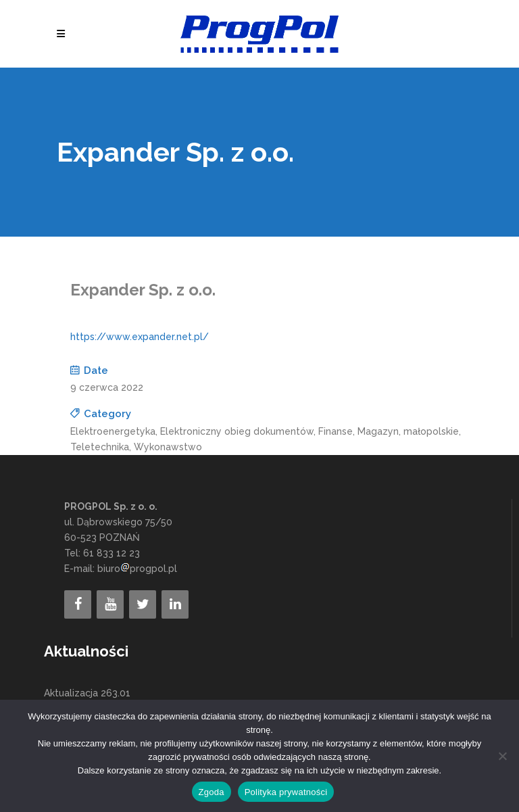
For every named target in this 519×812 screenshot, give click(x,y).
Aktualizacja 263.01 (87, 693)
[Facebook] (78, 604)
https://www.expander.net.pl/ (140, 337)
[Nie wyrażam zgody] (502, 756)
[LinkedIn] (175, 604)
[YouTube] (110, 604)
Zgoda (212, 792)
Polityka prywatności (286, 792)
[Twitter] (143, 604)
